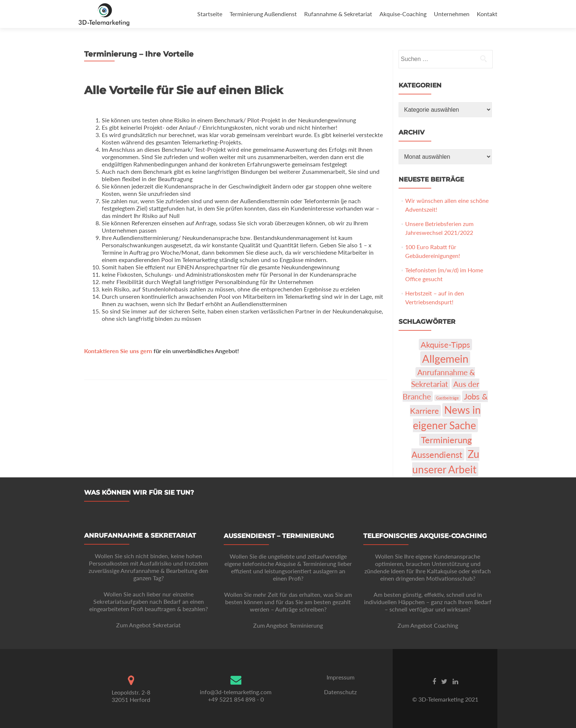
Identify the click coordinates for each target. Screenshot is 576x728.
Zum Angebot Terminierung (288, 625)
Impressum (341, 677)
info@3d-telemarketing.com (236, 692)
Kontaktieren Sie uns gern (118, 351)
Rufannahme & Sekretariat (338, 14)
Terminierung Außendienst (263, 14)
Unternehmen (452, 14)
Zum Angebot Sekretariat (148, 625)
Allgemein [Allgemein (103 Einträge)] (445, 358)
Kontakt (487, 14)
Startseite (210, 14)
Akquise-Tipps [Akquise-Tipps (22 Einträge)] (445, 345)
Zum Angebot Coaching (428, 625)
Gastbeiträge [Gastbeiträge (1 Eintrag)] (447, 398)
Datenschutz (340, 692)
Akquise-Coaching (403, 14)
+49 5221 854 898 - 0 (236, 699)
